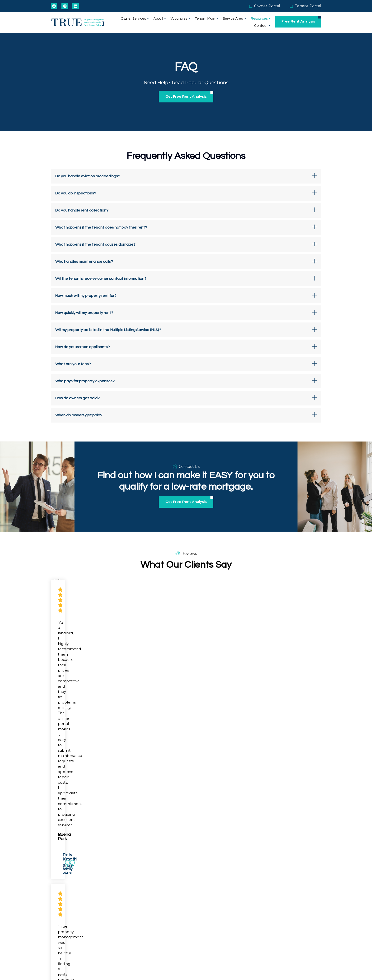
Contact (263, 23)
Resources (241, 23)
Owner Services (122, 23)
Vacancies (165, 23)
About (146, 23)
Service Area (217, 23)
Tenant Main (190, 23)
